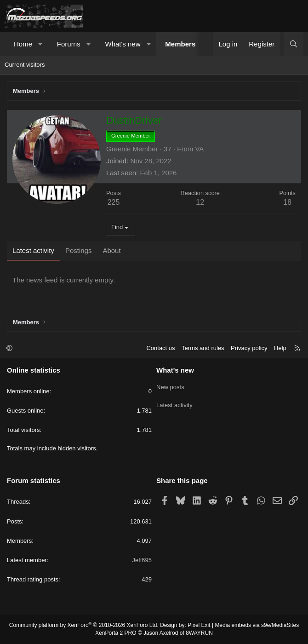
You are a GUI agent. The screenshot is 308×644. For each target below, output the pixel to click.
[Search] (294, 44)
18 (287, 202)
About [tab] (111, 250)
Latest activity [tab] (33, 250)
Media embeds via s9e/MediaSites (257, 625)
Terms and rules (203, 348)
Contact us (160, 348)
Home (23, 44)
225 (114, 202)
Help (280, 348)
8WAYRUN (199, 633)
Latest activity (174, 402)
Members (180, 44)
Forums (69, 44)
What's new (123, 44)
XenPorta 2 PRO (116, 633)
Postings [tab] (79, 250)
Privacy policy (249, 348)
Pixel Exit (199, 625)
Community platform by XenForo (84, 625)
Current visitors (25, 65)
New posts (170, 386)
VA (199, 149)
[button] (41, 44)
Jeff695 (142, 560)
